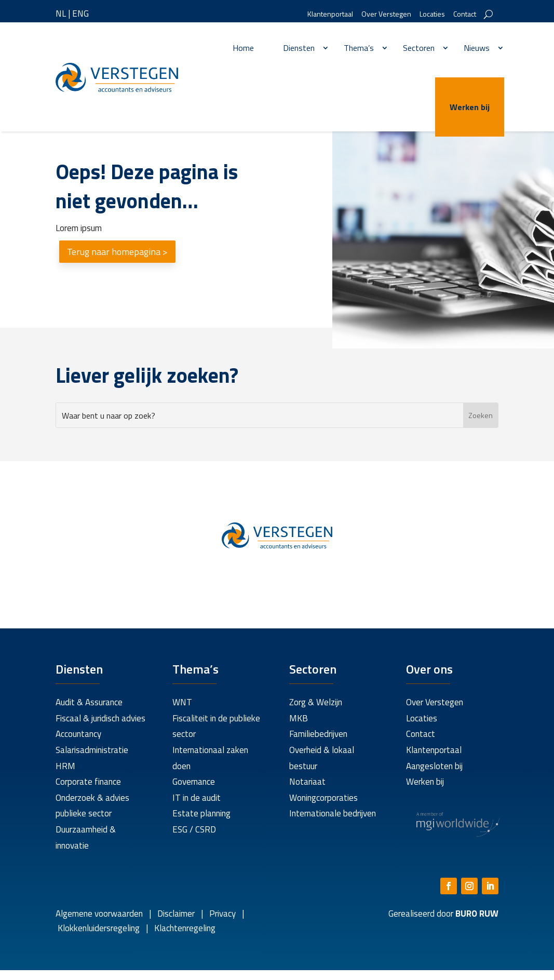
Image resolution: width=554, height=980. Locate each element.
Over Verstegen (386, 15)
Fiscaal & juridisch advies (100, 718)
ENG (80, 14)
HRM (65, 766)
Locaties (432, 15)
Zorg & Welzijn (316, 702)
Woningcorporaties (323, 798)
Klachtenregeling (184, 928)
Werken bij (470, 107)
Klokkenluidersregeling (99, 928)
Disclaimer (176, 914)
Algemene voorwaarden (99, 914)
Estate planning (201, 813)
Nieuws (477, 48)
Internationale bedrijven (333, 813)
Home (243, 48)
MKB (299, 718)
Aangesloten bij (434, 766)
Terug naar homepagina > (117, 252)
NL (61, 14)
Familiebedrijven (318, 734)
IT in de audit (197, 798)
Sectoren (419, 48)
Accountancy (78, 734)
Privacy (221, 914)
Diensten (299, 48)
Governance (194, 782)
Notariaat (307, 782)
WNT (182, 702)
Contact (465, 15)
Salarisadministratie (92, 750)
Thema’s (359, 48)
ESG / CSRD (194, 829)
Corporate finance (88, 782)
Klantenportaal (330, 15)
